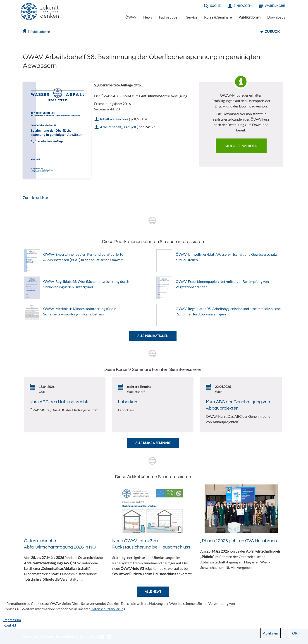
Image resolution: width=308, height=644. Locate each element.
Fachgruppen (169, 17)
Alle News (153, 592)
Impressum (12, 620)
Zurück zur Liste (35, 197)
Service (192, 17)
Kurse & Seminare (218, 17)
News (148, 17)
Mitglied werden (241, 146)
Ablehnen (271, 633)
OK (295, 633)
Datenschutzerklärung (108, 609)
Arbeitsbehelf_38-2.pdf (118, 127)
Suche (215, 6)
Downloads (276, 17)
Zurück (272, 31)
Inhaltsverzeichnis (114, 119)
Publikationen (250, 17)
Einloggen (243, 6)
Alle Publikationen (153, 336)
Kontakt (10, 625)
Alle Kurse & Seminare (153, 443)
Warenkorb (275, 6)
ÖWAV (131, 17)
